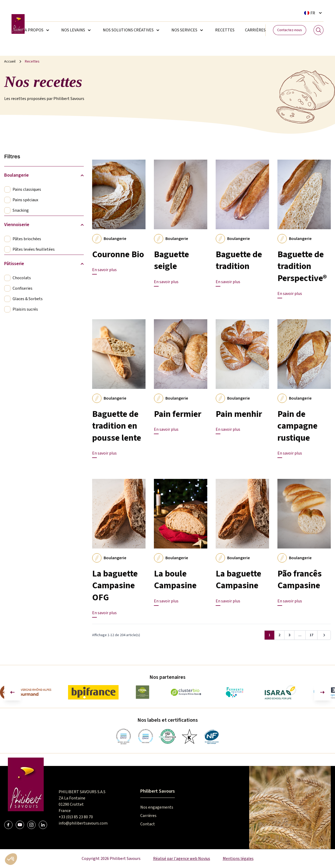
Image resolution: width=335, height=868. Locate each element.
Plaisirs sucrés (25, 309)
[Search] (319, 30)
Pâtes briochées (27, 239)
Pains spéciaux (25, 200)
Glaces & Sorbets (28, 299)
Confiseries (23, 288)
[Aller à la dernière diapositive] (13, 692)
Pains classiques (27, 189)
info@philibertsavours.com (83, 823)
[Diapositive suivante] (322, 692)
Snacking (21, 210)
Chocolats (22, 278)
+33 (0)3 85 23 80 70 (76, 817)
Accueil (10, 61)
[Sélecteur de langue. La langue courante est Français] (314, 13)
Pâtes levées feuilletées (34, 249)
